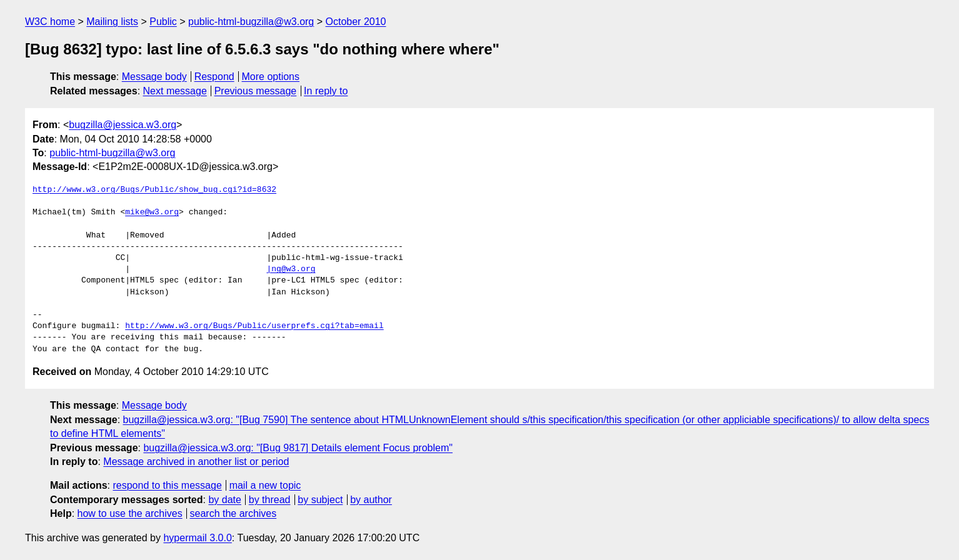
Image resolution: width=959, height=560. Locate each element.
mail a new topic (265, 485)
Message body (154, 77)
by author (371, 500)
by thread (270, 500)
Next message (175, 91)
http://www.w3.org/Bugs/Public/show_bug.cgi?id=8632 (154, 190)
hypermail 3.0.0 (197, 538)
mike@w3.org (152, 212)
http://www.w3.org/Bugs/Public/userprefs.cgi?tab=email (254, 326)
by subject (320, 500)
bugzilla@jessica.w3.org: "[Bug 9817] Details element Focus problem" (298, 448)
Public (163, 22)
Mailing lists (112, 22)
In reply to (326, 91)
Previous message (256, 91)
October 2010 (356, 22)
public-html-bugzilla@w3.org (251, 22)
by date (224, 500)
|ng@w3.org (291, 269)
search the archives (233, 513)
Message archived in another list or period (196, 462)
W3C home (50, 22)
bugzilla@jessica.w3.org (123, 125)
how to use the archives (130, 513)
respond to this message (167, 485)
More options (271, 77)
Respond (214, 77)
